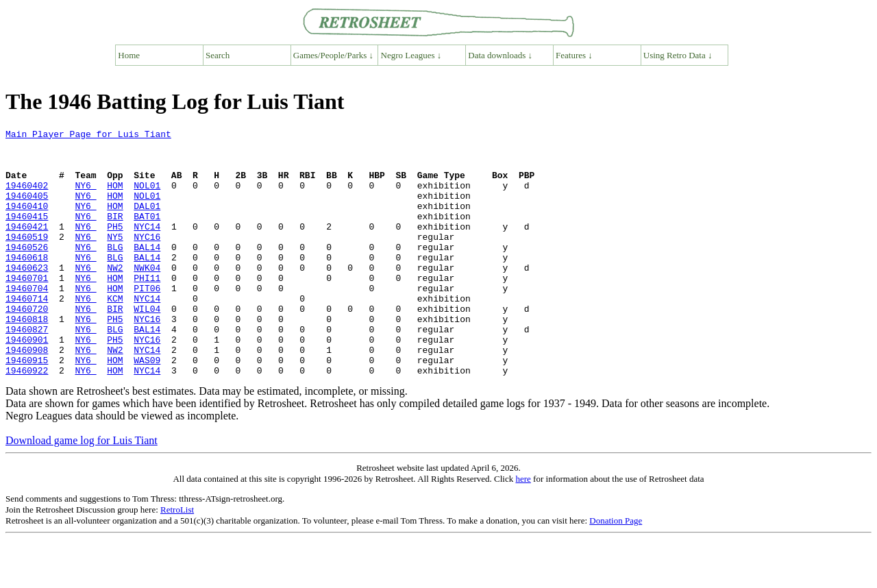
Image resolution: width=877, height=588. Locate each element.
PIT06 (147, 321)
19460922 (27, 419)
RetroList (177, 559)
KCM (115, 333)
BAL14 (147, 271)
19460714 (27, 333)
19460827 (27, 370)
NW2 (115, 296)
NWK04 (147, 296)
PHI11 (147, 308)
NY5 (115, 259)
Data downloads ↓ (500, 55)
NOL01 (147, 197)
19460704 (27, 321)
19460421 (27, 247)
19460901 (27, 382)
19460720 (27, 345)
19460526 (27, 271)
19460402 (27, 197)
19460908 (27, 395)
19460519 (27, 259)
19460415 (27, 234)
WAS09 (147, 407)
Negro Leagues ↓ (411, 55)
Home (129, 55)
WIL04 (147, 345)
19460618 (27, 284)
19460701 (27, 308)
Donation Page (616, 570)
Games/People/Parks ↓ (333, 55)
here (523, 528)
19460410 (27, 222)
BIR (115, 234)
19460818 (27, 358)
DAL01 (147, 222)
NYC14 (147, 247)
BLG (115, 271)
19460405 (27, 210)
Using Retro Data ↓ (678, 55)
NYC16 (147, 259)
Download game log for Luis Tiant (82, 490)
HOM (115, 197)
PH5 (115, 247)
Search (218, 55)
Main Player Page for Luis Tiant (88, 136)
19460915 (27, 407)
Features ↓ (574, 55)
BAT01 (147, 234)
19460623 (27, 296)
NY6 (85, 197)
